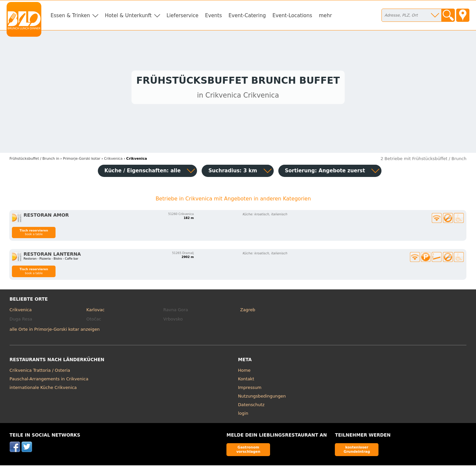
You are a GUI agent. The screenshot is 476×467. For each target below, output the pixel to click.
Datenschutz (251, 406)
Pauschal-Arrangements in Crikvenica (49, 381)
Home (244, 372)
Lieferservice (183, 16)
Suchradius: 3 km (233, 172)
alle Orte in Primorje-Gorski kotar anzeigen (55, 331)
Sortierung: (325, 172)
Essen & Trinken (70, 16)
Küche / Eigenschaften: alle (143, 172)
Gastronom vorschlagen (248, 451)
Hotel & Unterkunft (128, 16)
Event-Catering (247, 16)
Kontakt (246, 381)
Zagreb (248, 311)
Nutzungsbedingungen (262, 398)
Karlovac (95, 311)
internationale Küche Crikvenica (43, 389)
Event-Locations (292, 16)
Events (213, 16)
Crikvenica (21, 311)
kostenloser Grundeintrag (357, 451)
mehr (325, 16)
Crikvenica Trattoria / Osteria (40, 372)
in (34, 160)
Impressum (250, 389)
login (243, 415)
